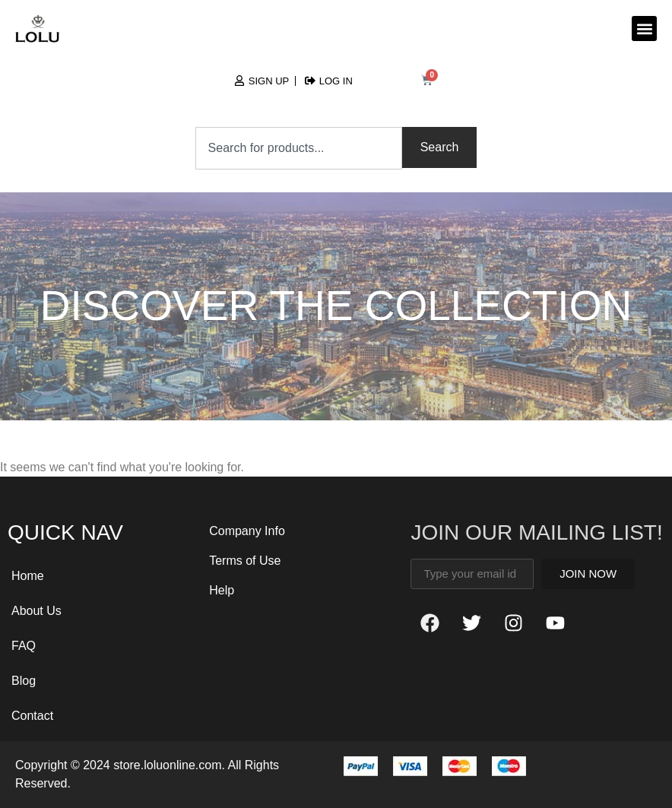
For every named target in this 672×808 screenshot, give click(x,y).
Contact (32, 716)
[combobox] (299, 148)
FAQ (24, 646)
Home (28, 576)
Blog (24, 681)
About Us (36, 611)
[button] (644, 29)
